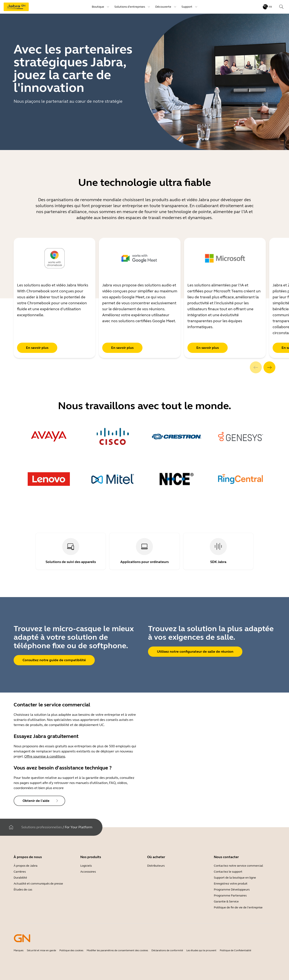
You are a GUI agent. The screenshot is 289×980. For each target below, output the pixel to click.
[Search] (281, 7)
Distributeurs (156, 866)
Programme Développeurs (232, 890)
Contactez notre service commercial (238, 866)
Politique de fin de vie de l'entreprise (238, 907)
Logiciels (86, 866)
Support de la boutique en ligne (235, 878)
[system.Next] (269, 367)
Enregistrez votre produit (231, 884)
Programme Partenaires (230, 896)
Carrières (20, 872)
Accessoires (88, 872)
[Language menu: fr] (267, 7)
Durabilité (20, 878)
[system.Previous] (256, 367)
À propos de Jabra (26, 866)
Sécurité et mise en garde (41, 950)
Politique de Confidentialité (235, 950)
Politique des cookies (71, 950)
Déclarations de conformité (167, 950)
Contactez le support (228, 872)
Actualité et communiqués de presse (38, 884)
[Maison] (11, 827)
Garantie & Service (226, 901)
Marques (19, 950)
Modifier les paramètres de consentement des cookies (117, 950)
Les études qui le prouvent (201, 950)
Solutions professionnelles (42, 827)
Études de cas (23, 890)
